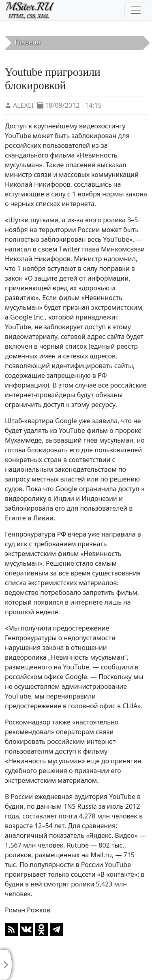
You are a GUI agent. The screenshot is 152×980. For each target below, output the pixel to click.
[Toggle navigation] (136, 10)
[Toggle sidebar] (6, 965)
